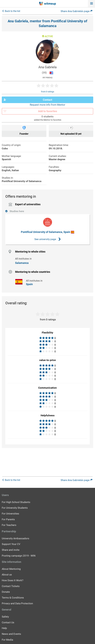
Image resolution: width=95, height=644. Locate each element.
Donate (6, 592)
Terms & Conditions (13, 598)
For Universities (10, 514)
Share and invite (11, 550)
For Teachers (9, 525)
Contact (28, 100)
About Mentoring (11, 569)
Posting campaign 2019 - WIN (19, 556)
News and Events (11, 634)
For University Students (15, 508)
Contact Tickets (11, 586)
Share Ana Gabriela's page (77, 11)
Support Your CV (11, 544)
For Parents (8, 519)
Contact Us (8, 622)
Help (4, 628)
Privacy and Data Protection (17, 603)
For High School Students (16, 502)
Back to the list (12, 11)
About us (7, 575)
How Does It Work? (13, 580)
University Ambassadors (15, 538)
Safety (5, 617)
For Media (7, 640)
